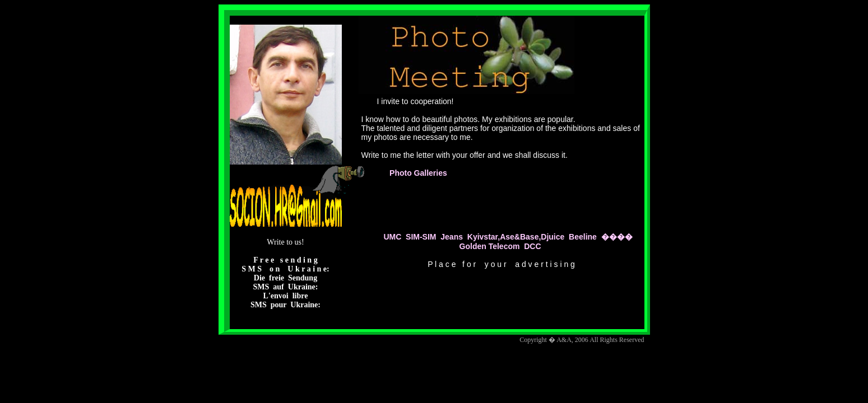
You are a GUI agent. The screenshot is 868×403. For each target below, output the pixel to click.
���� (617, 237)
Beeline (583, 237)
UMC (392, 237)
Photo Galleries (417, 173)
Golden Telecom (490, 246)
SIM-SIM (421, 237)
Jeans (452, 237)
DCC (532, 246)
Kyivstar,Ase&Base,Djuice (516, 237)
